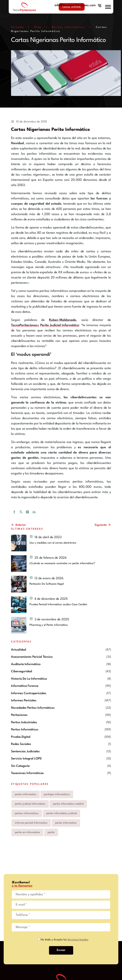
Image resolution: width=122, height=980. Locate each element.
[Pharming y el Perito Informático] (19, 625)
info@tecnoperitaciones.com (75, 5)
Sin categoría (20, 766)
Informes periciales (24, 701)
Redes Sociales (21, 744)
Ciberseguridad (21, 671)
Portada (17, 27)
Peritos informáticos (69, 27)
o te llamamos (22, 886)
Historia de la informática (29, 679)
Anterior (18, 525)
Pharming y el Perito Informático (49, 625)
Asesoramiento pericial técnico (32, 657)
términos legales (78, 940)
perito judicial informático (30, 804)
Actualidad (18, 650)
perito (51, 832)
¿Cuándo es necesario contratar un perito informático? (62, 563)
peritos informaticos (27, 813)
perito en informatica (27, 832)
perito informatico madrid (68, 804)
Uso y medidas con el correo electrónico (53, 543)
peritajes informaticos (57, 794)
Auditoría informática (26, 664)
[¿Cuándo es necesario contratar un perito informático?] (19, 564)
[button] (108, 7)
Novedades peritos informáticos (33, 708)
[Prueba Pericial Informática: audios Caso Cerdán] (19, 605)
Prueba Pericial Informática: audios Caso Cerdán (58, 604)
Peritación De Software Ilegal (47, 584)
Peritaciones (19, 715)
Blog (38, 27)
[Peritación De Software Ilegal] (19, 584)
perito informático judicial (61, 813)
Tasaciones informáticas (27, 773)
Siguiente (103, 525)
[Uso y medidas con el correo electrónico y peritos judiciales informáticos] (19, 543)
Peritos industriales (24, 722)
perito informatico (26, 794)
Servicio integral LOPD (26, 759)
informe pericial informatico (31, 823)
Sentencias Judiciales (25, 752)
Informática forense (25, 686)
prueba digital (21, 737)
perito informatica (66, 823)
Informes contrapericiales (29, 693)
